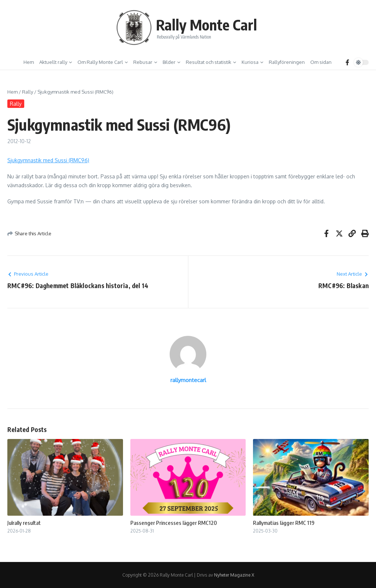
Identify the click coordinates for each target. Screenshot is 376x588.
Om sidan (321, 62)
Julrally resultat (24, 523)
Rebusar (145, 62)
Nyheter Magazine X (234, 575)
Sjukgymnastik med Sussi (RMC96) (48, 160)
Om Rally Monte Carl (103, 62)
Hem (29, 62)
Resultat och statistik (211, 62)
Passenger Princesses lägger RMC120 (174, 523)
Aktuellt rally (56, 62)
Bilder (171, 62)
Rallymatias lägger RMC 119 (284, 523)
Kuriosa (252, 62)
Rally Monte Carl (207, 25)
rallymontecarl (188, 380)
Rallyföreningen (287, 62)
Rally (28, 92)
